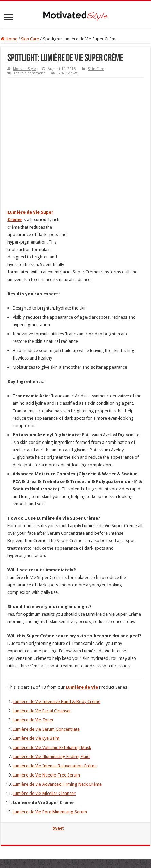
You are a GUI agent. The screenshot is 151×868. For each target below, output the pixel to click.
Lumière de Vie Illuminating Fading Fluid (51, 757)
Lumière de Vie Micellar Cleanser (44, 793)
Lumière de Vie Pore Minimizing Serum (50, 812)
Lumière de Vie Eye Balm (36, 738)
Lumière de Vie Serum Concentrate (46, 729)
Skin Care (30, 39)
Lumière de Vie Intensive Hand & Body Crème (56, 702)
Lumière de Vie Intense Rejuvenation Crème (55, 766)
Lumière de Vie (82, 687)
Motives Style (24, 69)
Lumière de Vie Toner (33, 720)
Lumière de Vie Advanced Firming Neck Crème (57, 784)
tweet (58, 828)
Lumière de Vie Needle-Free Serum (46, 775)
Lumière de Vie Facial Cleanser (42, 711)
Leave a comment (29, 73)
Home (9, 39)
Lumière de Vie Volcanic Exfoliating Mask (52, 747)
